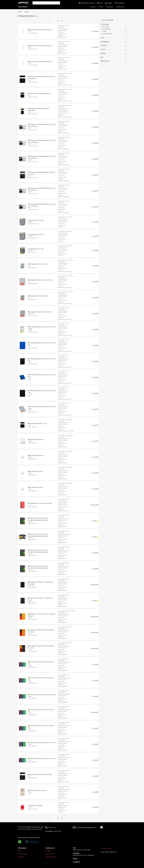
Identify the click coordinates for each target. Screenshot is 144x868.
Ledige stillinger (23, 854)
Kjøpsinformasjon (51, 857)
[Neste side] (62, 21)
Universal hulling (113, 34)
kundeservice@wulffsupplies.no (85, 827)
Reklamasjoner (50, 854)
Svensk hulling (113, 29)
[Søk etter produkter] (46, 3)
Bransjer (93, 7)
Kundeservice (120, 7)
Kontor (20, 12)
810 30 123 (51, 827)
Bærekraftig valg (107, 20)
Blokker (27, 12)
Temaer (101, 7)
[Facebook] (102, 827)
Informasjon (110, 7)
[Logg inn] (109, 3)
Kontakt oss (49, 851)
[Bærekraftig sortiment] (87, 3)
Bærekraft (21, 857)
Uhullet (113, 31)
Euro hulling (113, 27)
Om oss (20, 851)
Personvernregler (106, 848)
